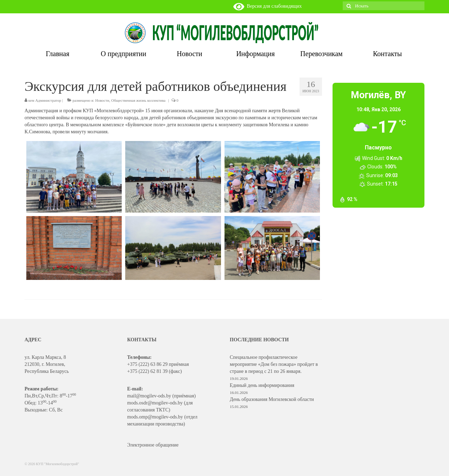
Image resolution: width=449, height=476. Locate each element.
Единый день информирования (262, 385)
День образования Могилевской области (272, 399)
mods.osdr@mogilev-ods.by (155, 403)
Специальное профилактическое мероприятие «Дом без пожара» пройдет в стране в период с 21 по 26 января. (274, 364)
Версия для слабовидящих (267, 6)
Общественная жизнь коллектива (138, 100)
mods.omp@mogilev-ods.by (155, 417)
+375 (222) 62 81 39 (148, 371)
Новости (102, 100)
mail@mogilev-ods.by (149, 396)
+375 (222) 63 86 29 (148, 364)
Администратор (48, 100)
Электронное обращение (153, 445)
